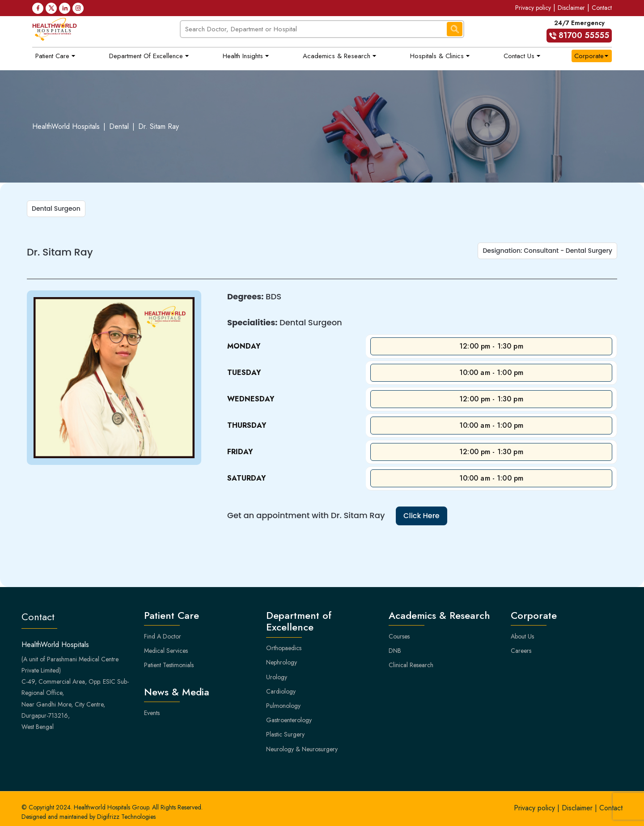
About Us (522, 636)
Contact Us (519, 56)
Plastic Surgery (285, 734)
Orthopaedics (284, 648)
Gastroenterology (289, 720)
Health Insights (243, 56)
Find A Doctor (163, 636)
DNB (395, 651)
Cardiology (281, 691)
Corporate (589, 56)
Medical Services (166, 651)
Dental (119, 126)
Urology (277, 677)
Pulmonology (283, 706)
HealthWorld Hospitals (66, 126)
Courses (399, 636)
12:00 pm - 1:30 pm (491, 346)
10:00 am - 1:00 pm (491, 373)
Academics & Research (337, 56)
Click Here (422, 516)
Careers (521, 651)
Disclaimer (571, 8)
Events (152, 713)
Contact (602, 8)
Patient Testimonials (169, 665)
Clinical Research (411, 665)
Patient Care (52, 56)
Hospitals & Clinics (437, 56)
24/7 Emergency (579, 30)
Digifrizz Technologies (126, 817)
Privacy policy (533, 8)
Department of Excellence (146, 56)
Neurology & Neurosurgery (302, 749)
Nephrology (282, 662)
